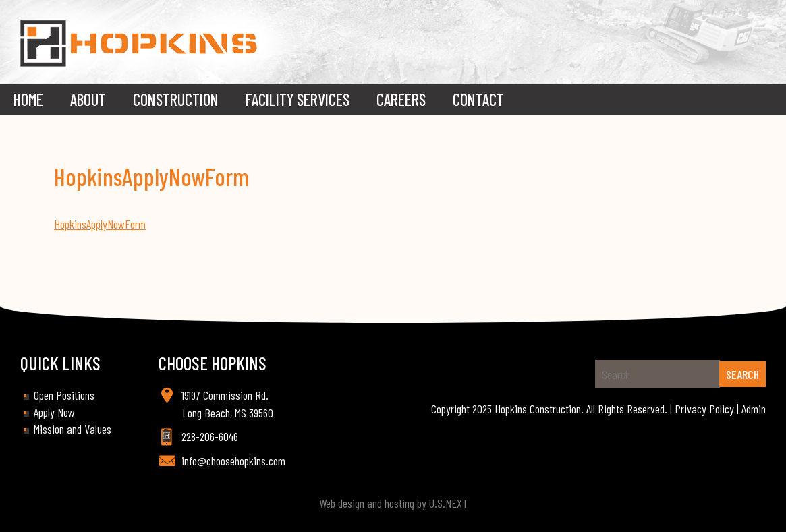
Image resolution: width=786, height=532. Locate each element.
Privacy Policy (704, 409)
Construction (176, 99)
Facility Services (298, 99)
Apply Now (54, 412)
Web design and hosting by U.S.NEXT (393, 503)
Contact (478, 99)
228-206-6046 (210, 436)
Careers (401, 99)
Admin (754, 409)
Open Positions (64, 395)
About (88, 99)
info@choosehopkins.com (233, 461)
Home (28, 99)
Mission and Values (73, 429)
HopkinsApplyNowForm (100, 224)
